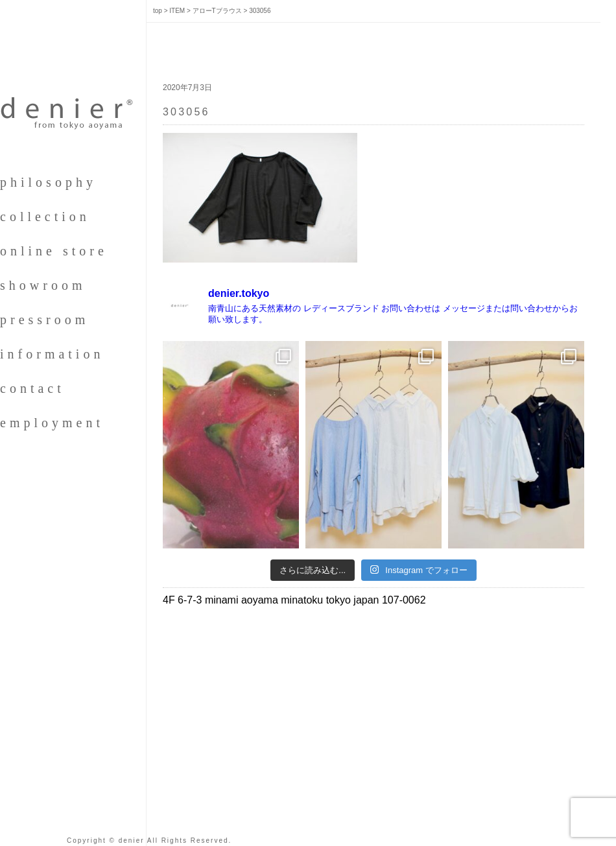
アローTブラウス (217, 11)
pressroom (44, 320)
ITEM (177, 11)
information (52, 354)
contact (32, 388)
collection (45, 217)
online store (54, 251)
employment (52, 423)
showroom (43, 285)
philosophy (48, 182)
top (158, 11)
